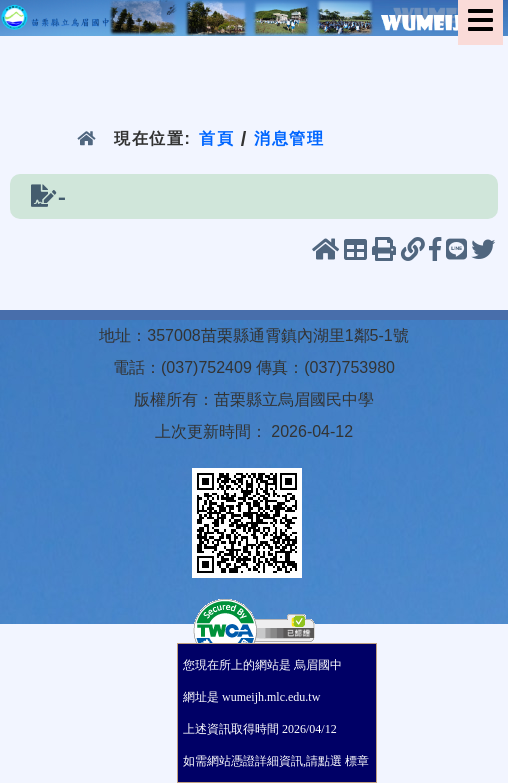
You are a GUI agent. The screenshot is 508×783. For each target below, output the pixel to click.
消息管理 (289, 138)
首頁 (216, 138)
